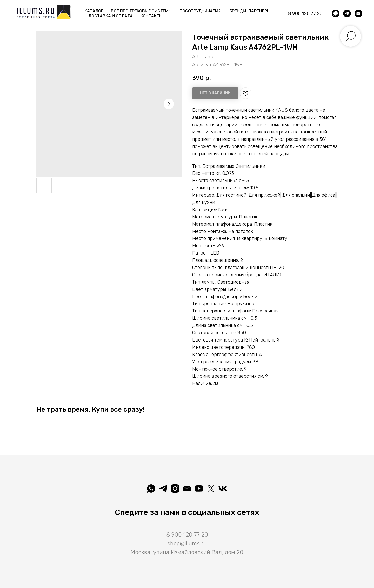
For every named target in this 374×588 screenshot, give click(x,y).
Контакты (152, 16)
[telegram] (347, 14)
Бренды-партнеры (250, 11)
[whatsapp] (336, 14)
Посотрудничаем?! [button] (201, 11)
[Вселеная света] (223, 489)
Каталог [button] (94, 11)
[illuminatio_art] (175, 489)
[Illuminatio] (199, 489)
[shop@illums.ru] (358, 14)
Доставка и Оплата (111, 16)
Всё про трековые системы (141, 11)
